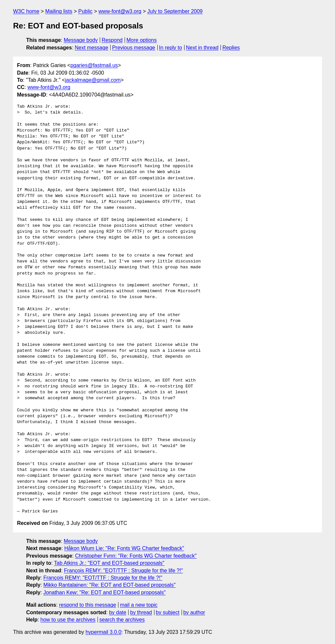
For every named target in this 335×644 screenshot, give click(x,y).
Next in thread (202, 48)
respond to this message (87, 605)
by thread (141, 612)
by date (117, 612)
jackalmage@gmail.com (93, 80)
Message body (81, 40)
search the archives (122, 620)
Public (85, 11)
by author (194, 612)
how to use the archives (68, 620)
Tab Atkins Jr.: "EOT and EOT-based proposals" (109, 563)
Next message (92, 48)
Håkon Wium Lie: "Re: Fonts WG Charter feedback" (124, 548)
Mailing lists (59, 11)
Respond (112, 40)
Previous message (134, 48)
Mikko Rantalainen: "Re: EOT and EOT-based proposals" (109, 585)
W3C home (26, 11)
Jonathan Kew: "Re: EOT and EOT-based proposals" (104, 592)
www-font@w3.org (120, 11)
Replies (231, 48)
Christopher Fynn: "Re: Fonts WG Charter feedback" (136, 556)
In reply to (170, 48)
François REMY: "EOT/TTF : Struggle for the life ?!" (123, 571)
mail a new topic (139, 605)
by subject (167, 612)
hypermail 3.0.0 (103, 632)
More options (142, 40)
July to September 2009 (175, 11)
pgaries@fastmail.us (94, 65)
